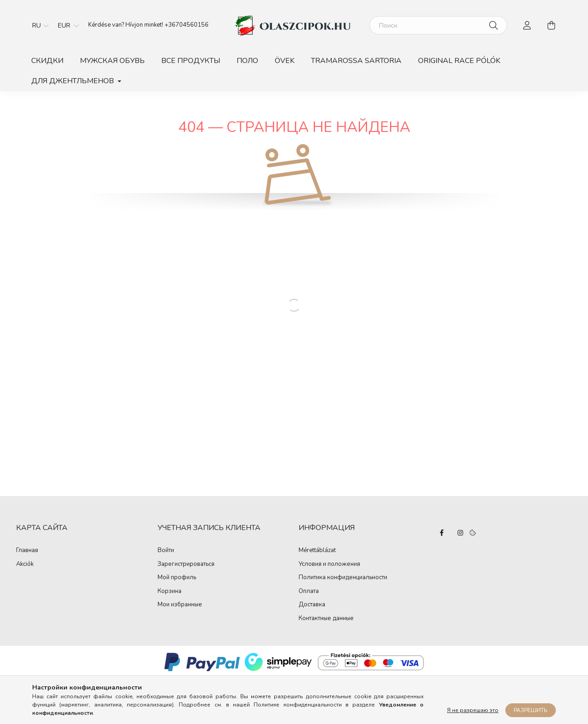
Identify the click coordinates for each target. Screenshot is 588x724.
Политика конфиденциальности (343, 578)
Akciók (25, 564)
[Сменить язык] (38, 25)
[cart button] (551, 25)
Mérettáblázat (317, 551)
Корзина (170, 592)
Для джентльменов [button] (73, 81)
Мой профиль (177, 578)
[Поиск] (438, 25)
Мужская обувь (112, 61)
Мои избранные (180, 605)
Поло (247, 61)
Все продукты (191, 61)
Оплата (309, 592)
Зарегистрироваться (186, 564)
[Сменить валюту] (66, 25)
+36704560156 (187, 25)
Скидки (47, 61)
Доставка (312, 605)
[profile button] (527, 25)
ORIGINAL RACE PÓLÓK (459, 61)
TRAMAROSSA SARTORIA (356, 61)
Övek (285, 61)
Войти (166, 551)
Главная (27, 550)
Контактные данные (326, 619)
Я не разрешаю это (473, 710)
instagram (460, 533)
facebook (442, 533)
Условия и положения (329, 564)
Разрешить (531, 710)
